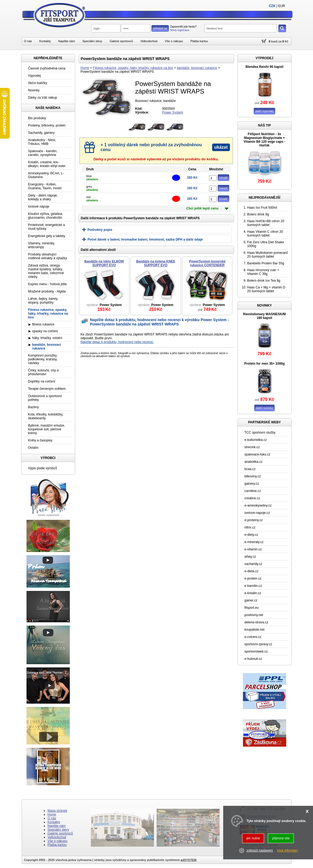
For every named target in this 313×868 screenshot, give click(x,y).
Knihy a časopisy (40, 440)
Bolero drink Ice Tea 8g (264, 281)
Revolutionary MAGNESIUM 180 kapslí (264, 316)
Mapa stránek (57, 811)
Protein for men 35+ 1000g (265, 364)
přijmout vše (281, 838)
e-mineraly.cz (254, 542)
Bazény (34, 407)
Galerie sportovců (121, 41)
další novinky (265, 408)
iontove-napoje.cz (257, 513)
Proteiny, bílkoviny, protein (47, 125)
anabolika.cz (254, 462)
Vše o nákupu (174, 41)
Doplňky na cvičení (42, 381)
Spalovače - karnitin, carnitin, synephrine (43, 153)
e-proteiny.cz (254, 520)
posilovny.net (254, 615)
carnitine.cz (253, 491)
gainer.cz (251, 600)
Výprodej (34, 76)
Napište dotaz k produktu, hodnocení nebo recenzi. (117, 342)
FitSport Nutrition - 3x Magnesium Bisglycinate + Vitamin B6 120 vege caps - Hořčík (265, 140)
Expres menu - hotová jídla (47, 284)
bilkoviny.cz (253, 476)
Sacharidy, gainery (42, 133)
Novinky (34, 90)
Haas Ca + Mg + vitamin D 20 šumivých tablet (266, 289)
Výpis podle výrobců (43, 468)
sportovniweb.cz (256, 651)
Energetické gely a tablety (47, 236)
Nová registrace (180, 30)
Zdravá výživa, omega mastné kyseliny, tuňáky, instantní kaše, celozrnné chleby (46, 271)
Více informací (287, 850)
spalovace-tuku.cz (258, 454)
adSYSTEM (189, 860)
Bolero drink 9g (258, 214)
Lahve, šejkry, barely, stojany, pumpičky (43, 301)
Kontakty (45, 41)
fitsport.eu (252, 608)
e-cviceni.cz (253, 637)
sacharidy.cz (253, 564)
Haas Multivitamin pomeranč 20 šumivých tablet (268, 255)
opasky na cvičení (45, 331)
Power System (173, 112)
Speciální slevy (92, 41)
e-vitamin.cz (253, 549)
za (280, 41)
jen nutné (253, 838)
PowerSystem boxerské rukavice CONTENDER (207, 263)
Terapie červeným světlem (47, 389)
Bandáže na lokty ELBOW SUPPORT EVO (104, 263)
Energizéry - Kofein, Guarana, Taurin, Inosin (45, 186)
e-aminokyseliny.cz (258, 505)
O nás (28, 41)
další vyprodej (265, 111)
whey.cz (250, 557)
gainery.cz (252, 484)
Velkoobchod (149, 41)
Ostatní (33, 448)
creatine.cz (252, 498)
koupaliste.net (255, 630)
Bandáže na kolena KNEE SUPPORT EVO (156, 263)
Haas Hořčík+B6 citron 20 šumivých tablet (266, 223)
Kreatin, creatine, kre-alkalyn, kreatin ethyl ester (47, 164)
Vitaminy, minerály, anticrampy (42, 245)
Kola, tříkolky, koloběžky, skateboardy (46, 416)
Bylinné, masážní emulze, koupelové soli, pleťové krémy (47, 429)
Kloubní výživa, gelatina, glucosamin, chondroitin (46, 216)
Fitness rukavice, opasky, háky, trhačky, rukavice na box (133, 68)
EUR (281, 6)
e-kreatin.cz (253, 593)
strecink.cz (252, 447)
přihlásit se (160, 28)
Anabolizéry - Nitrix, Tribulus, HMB (42, 142)
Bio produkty (37, 118)
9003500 (169, 109)
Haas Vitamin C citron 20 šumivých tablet (265, 234)
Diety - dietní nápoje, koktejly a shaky (43, 197)
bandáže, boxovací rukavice (197, 68)
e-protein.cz (253, 578)
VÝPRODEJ (264, 58)
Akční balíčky (38, 83)
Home (85, 68)
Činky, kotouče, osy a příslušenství (43, 372)
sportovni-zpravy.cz (258, 644)
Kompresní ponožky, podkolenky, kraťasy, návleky (43, 359)
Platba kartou (199, 41)
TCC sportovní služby (260, 433)
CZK (272, 6)
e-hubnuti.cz (253, 659)
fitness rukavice (43, 324)
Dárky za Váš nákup (43, 98)
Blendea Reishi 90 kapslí (264, 67)
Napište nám (67, 41)
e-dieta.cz (252, 571)
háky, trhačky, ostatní (47, 338)
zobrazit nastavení (260, 850)
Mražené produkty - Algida (47, 291)
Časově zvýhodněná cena (47, 68)
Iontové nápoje (39, 207)
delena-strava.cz (256, 622)
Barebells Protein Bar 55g (266, 263)
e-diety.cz (251, 535)
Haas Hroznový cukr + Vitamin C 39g (263, 272)
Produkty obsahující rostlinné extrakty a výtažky (48, 256)
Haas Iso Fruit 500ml (262, 208)
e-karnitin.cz (253, 586)
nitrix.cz (250, 527)
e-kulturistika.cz (256, 440)
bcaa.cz (250, 469)
